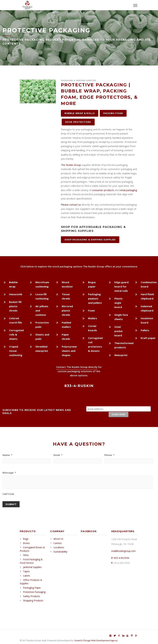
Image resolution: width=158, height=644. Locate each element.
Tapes (26, 570)
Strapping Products (33, 599)
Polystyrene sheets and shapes (69, 351)
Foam (91, 310)
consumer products (103, 190)
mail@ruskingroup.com (123, 549)
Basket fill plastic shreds (15, 306)
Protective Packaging (34, 590)
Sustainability (60, 550)
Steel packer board (119, 331)
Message (9, 472)
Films (26, 553)
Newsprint (121, 355)
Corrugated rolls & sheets (16, 335)
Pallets (145, 330)
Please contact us (71, 205)
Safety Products (32, 594)
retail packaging (128, 190)
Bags (26, 537)
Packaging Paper (32, 586)
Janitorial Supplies (32, 565)
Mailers (93, 318)
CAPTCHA (8, 494)
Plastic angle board (118, 303)
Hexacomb (16, 294)
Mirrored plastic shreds (67, 310)
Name (7, 455)
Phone (109, 455)
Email (58, 455)
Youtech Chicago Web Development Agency (96, 639)
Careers (58, 541)
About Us (58, 537)
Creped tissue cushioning (16, 351)
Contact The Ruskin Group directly (77, 367)
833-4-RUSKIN (122, 556)
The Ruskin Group (71, 165)
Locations (59, 546)
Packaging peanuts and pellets (95, 298)
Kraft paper (148, 338)
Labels (26, 574)
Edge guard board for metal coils (121, 286)
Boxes (26, 541)
